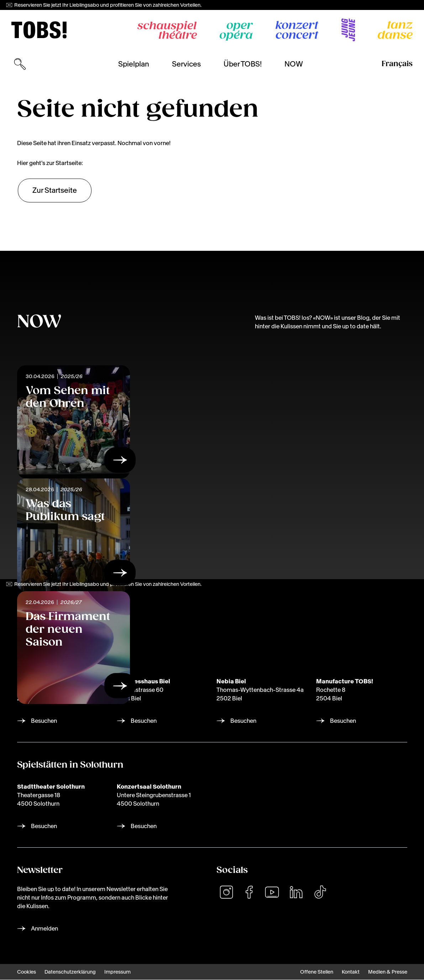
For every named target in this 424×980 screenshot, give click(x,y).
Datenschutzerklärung (70, 972)
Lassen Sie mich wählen (344, 944)
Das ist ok (370, 961)
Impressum (117, 972)
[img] (39, 30)
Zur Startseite (55, 190)
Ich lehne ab (323, 961)
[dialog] (346, 941)
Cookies (27, 972)
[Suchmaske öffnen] (20, 64)
